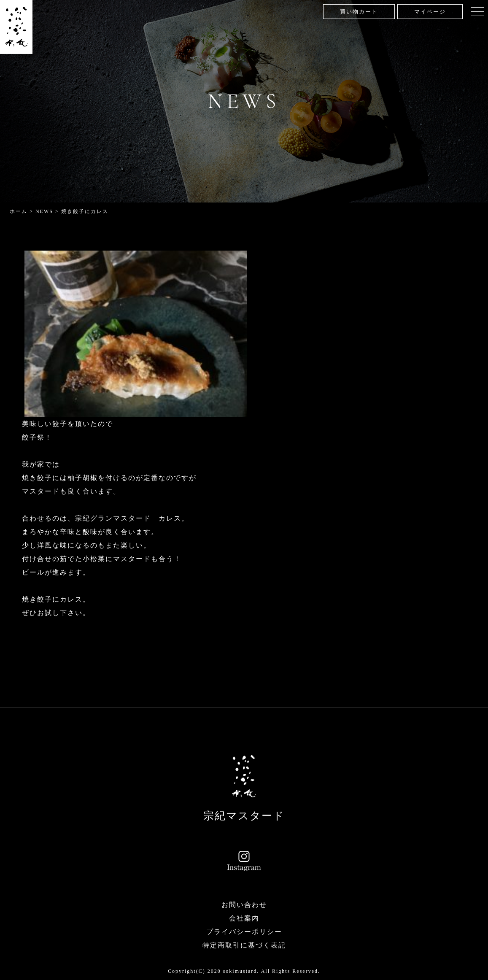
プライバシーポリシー (244, 932)
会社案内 (244, 918)
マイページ (430, 12)
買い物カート (359, 12)
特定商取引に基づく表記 (244, 945)
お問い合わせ (244, 905)
